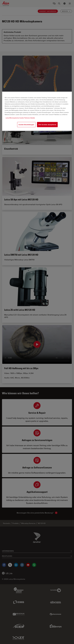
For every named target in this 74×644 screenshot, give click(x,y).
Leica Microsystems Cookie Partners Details (20, 118)
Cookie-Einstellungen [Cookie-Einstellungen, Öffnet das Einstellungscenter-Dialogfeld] (26, 125)
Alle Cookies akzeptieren (47, 125)
